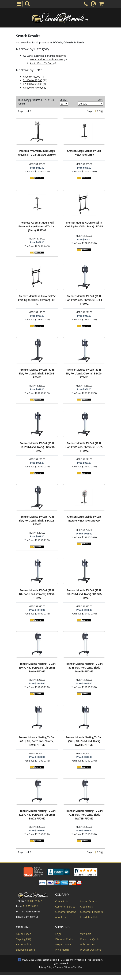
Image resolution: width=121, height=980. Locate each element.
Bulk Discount (88, 944)
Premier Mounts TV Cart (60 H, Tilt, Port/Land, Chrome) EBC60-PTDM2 (84, 373)
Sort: (100, 100)
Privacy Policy (46, 967)
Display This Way (74, 967)
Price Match (62, 950)
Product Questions (91, 950)
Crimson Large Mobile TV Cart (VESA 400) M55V (84, 153)
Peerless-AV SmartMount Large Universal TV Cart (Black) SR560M (37, 153)
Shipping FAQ (24, 939)
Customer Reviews (66, 912)
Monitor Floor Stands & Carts (47, 59)
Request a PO (63, 944)
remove (60, 56)
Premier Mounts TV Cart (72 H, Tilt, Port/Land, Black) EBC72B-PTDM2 (84, 594)
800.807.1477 (34, 901)
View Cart (86, 934)
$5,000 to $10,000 (33, 88)
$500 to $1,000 (32, 77)
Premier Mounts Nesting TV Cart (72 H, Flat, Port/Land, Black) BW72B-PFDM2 (84, 815)
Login (58, 934)
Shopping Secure (25, 950)
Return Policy (23, 944)
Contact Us (62, 901)
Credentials (86, 907)
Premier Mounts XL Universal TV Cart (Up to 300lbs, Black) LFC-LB (84, 225)
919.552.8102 (30, 906)
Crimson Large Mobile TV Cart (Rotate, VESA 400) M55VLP (84, 519)
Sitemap (59, 967)
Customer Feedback (92, 912)
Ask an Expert (24, 934)
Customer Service (65, 907)
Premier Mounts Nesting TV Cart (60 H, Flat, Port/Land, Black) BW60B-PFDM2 (84, 668)
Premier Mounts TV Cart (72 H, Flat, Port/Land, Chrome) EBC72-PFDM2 (84, 447)
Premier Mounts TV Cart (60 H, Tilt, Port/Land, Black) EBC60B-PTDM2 (37, 447)
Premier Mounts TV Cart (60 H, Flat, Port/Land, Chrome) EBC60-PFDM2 (84, 300)
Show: (63, 100)
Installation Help (89, 917)
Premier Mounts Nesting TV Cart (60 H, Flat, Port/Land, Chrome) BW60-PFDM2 (37, 668)
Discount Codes (64, 939)
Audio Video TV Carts (42, 63)
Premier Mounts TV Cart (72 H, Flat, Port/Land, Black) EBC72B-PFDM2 (37, 521)
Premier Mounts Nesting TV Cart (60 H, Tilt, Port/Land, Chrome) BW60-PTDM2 (37, 741)
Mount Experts (88, 901)
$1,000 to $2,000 (33, 80)
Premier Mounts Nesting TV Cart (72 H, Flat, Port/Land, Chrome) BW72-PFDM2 (37, 815)
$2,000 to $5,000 (33, 84)
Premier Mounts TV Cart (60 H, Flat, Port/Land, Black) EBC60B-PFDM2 (37, 373)
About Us (60, 917)
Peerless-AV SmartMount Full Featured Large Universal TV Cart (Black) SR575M (37, 226)
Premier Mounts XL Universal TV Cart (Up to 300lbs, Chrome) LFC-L (37, 300)
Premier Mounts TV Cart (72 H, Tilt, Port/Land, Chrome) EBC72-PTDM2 (37, 594)
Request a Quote (90, 939)
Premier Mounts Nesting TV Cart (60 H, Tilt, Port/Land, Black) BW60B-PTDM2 (84, 741)
